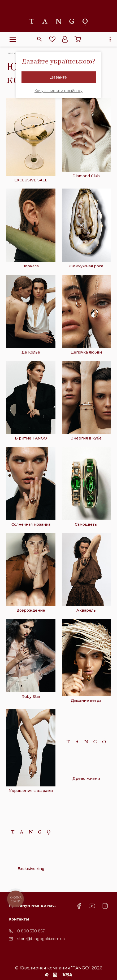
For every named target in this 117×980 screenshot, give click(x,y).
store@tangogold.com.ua (41, 939)
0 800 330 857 (31, 931)
